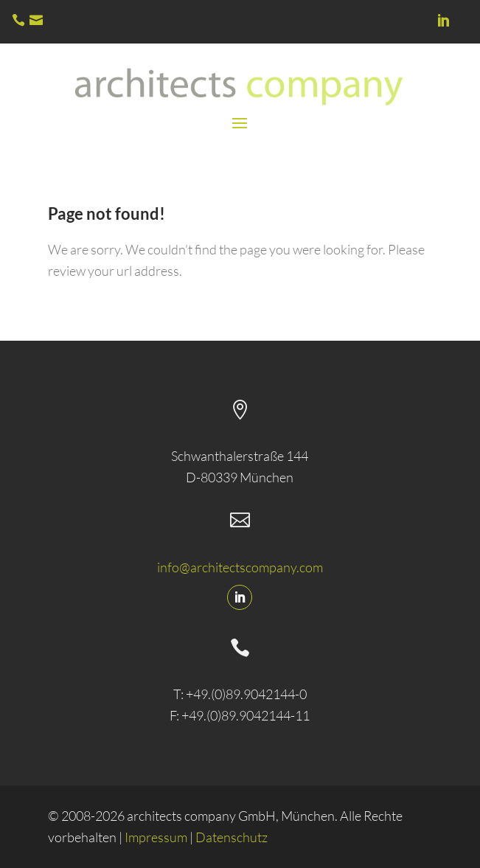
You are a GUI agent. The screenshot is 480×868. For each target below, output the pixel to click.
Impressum (156, 837)
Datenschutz (232, 837)
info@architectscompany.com (240, 567)
